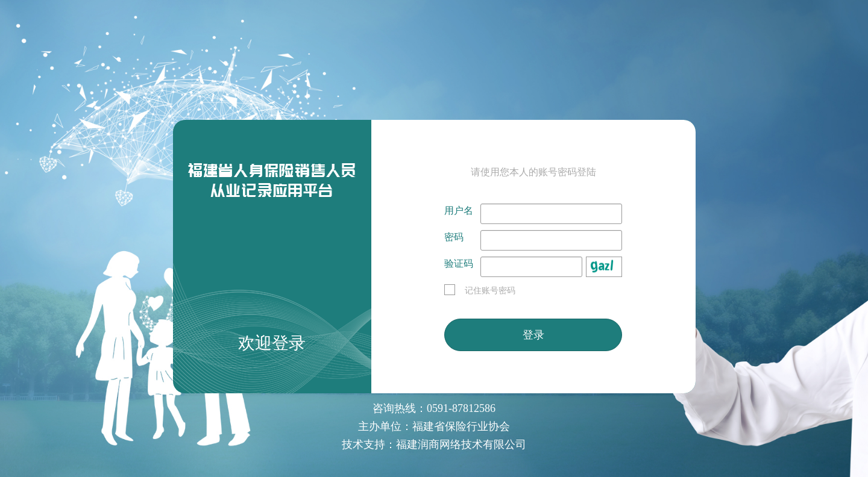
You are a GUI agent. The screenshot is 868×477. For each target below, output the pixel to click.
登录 (533, 335)
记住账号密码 (480, 291)
